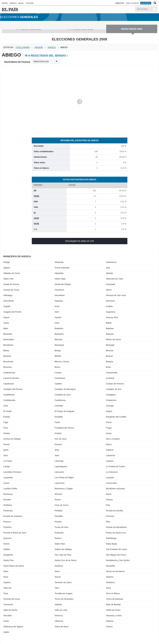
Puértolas (59, 533)
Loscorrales (111, 483)
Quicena (7, 538)
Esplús (109, 411)
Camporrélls (112, 373)
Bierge (58, 350)
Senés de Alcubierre (115, 571)
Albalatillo (59, 273)
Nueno (58, 500)
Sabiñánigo (111, 538)
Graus (109, 433)
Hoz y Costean (113, 439)
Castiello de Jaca (63, 395)
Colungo (110, 406)
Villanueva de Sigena (13, 627)
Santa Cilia (9, 560)
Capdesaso (9, 384)
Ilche (57, 450)
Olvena (109, 500)
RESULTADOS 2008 (132, 29)
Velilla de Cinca (113, 610)
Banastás (8, 334)
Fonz (6, 428)
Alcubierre (59, 290)
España (5, 3)
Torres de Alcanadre (64, 599)
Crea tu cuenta (132, 3)
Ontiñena (8, 505)
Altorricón (110, 301)
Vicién (6, 621)
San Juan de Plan (63, 555)
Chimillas (59, 406)
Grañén (58, 433)
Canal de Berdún (11, 378)
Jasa (57, 455)
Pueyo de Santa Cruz (116, 533)
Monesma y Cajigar (64, 489)
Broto (108, 367)
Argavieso (111, 312)
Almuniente (9, 301)
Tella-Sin (7, 588)
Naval (109, 494)
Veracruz (59, 616)
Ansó (57, 306)
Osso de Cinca (62, 505)
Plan (108, 522)
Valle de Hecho (10, 610)
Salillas (7, 549)
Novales (7, 500)
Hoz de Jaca (60, 439)
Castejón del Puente (13, 389)
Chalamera (111, 400)
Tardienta (110, 582)
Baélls (109, 323)
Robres (58, 538)
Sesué (58, 577)
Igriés (6, 450)
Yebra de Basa (62, 627)
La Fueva (8, 461)
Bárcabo (59, 339)
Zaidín (6, 632)
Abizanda (59, 262)
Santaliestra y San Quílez (118, 560)
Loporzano (60, 483)
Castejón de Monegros (65, 389)
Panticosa (8, 511)
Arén (57, 312)
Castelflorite (9, 395)
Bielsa (6, 350)
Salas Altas (60, 544)
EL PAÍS (10, 9)
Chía (6, 406)
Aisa (108, 268)
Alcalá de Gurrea (11, 284)
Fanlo (57, 422)
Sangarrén (8, 555)
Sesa (6, 577)
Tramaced (8, 604)
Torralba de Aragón (64, 593)
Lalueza (110, 461)
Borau (57, 367)
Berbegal (110, 345)
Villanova (59, 621)
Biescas (110, 350)
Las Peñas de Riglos (64, 477)
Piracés (58, 522)
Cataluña (30, 3)
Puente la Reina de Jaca (15, 533)
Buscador (155, 3)
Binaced (7, 356)
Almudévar (60, 295)
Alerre (109, 290)
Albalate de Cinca (12, 273)
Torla (6, 593)
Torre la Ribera (113, 593)
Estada (7, 417)
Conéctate (120, 3)
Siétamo (110, 577)
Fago (6, 422)
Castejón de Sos (114, 389)
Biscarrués (8, 362)
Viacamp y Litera (114, 616)
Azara (6, 323)
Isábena (110, 450)
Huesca (58, 444)
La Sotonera (112, 472)
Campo (58, 373)
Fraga (109, 428)
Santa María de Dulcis (14, 566)
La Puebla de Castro (115, 466)
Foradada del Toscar (64, 428)
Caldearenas (9, 373)
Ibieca (109, 444)
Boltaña (109, 362)
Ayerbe (58, 317)
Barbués (110, 334)
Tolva (108, 588)
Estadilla (59, 417)
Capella (58, 384)
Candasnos (60, 378)
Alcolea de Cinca (11, 290)
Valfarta (58, 604)
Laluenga (59, 461)
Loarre (6, 483)
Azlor (57, 323)
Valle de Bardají (113, 604)
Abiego (7, 262)
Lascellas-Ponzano (12, 472)
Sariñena (59, 566)
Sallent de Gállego (63, 549)
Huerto (7, 444)
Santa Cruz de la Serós (65, 560)
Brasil (21, 3)
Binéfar (58, 356)
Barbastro (59, 334)
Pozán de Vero (62, 527)
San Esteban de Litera (116, 549)
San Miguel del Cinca (116, 555)
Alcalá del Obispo (63, 284)
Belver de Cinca (113, 339)
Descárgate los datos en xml (79, 241)
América (13, 3)
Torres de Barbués (114, 599)
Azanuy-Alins (112, 317)
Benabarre (8, 345)
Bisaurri (109, 356)
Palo (108, 505)
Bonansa (8, 367)
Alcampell (110, 284)
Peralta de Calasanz (13, 516)
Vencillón (8, 616)
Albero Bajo (60, 279)
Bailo (6, 328)
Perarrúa (110, 516)
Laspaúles (8, 477)
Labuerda (110, 455)
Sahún (6, 544)
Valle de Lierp (61, 610)
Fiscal (109, 422)
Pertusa (7, 522)
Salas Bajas (111, 544)
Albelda (109, 273)
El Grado (8, 411)
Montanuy (8, 494)
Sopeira (7, 582)
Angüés (7, 306)
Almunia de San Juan (116, 295)
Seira (6, 571)
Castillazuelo (9, 400)
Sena (57, 571)
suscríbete (146, 3)
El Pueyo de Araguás (64, 411)
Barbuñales (9, 339)
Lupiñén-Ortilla (10, 489)
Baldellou (59, 328)
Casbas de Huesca (115, 384)
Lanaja (7, 466)
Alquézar (59, 301)
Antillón (109, 306)
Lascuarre (59, 472)
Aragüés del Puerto (12, 312)
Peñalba (59, 511)
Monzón (58, 494)
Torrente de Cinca (12, 599)
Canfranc (110, 378)
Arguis (6, 317)
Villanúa (110, 621)
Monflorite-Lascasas (115, 489)
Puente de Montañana (116, 527)
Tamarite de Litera (63, 582)
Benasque (59, 345)
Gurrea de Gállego (12, 439)
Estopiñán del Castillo (116, 417)
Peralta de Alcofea (114, 511)
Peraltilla (59, 516)
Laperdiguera (61, 466)
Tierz (57, 588)
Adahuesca (111, 262)
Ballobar (110, 328)
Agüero (7, 268)
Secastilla (110, 566)
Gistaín (7, 433)
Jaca (6, 455)
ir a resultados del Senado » (47, 56)
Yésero (109, 627)
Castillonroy (60, 400)
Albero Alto (9, 279)
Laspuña (110, 477)
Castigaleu (111, 395)
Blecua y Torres (62, 362)
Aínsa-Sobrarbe (62, 268)
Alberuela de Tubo (114, 279)
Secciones (142, 9)
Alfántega (8, 295)
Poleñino (8, 527)
